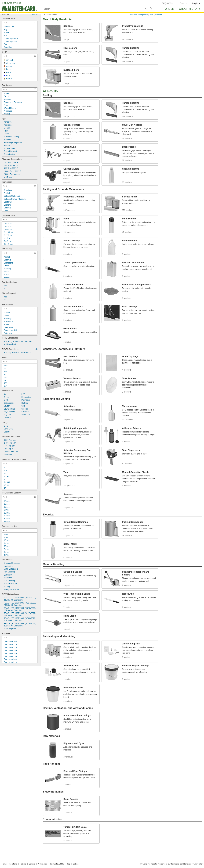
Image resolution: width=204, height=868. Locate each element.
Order (169, 9)
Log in (196, 3)
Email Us (183, 3)
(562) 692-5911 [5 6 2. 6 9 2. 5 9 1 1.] (168, 3)
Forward (159, 15)
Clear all (34, 15)
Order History (190, 9)
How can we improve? (139, 15)
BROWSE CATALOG (13, 3)
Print (151, 15)
